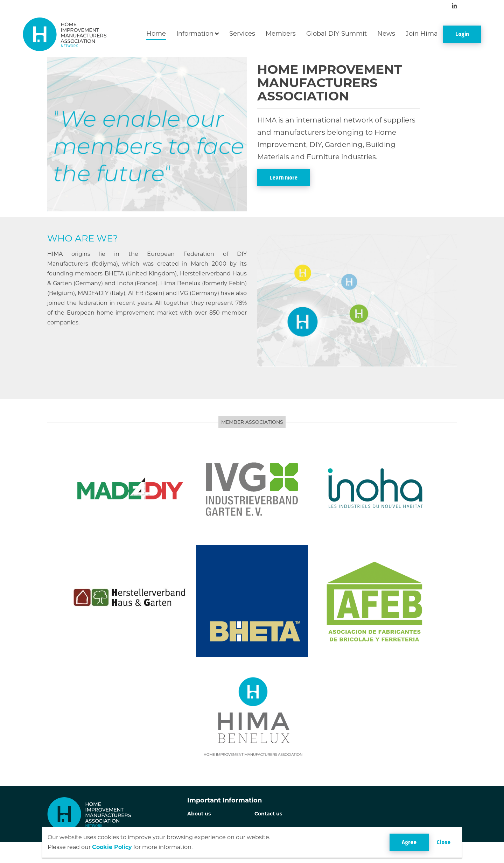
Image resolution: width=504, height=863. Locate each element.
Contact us (268, 814)
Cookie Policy (112, 847)
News (386, 34)
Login (462, 34)
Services (242, 34)
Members (281, 34)
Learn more (283, 178)
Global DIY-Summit (337, 34)
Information (195, 34)
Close (443, 842)
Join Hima (422, 34)
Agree (409, 842)
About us (199, 814)
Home (156, 34)
